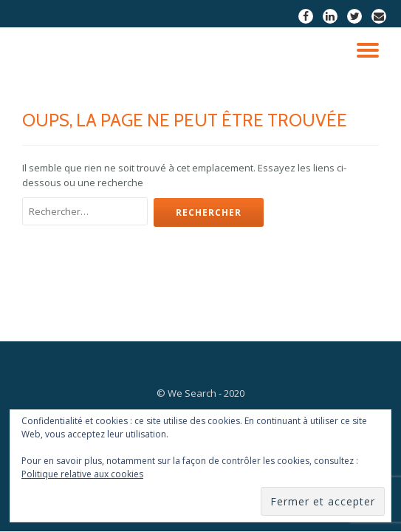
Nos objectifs (278, 341)
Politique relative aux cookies (82, 474)
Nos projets (200, 341)
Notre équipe (122, 341)
